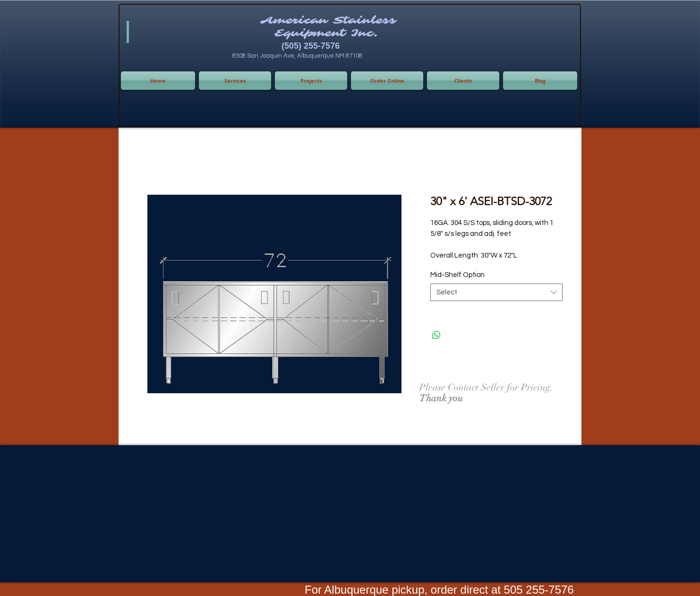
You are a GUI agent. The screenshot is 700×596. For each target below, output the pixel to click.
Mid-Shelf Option (457, 275)
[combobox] (496, 293)
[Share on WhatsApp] (436, 335)
